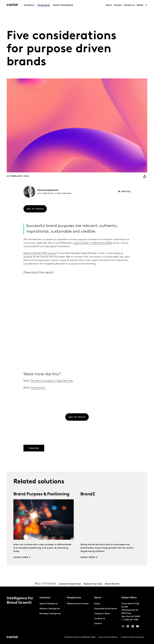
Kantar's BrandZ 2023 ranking (40, 253)
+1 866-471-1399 (131, 620)
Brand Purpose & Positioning (41, 494)
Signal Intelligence (49, 604)
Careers (118, 5)
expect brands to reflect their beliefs (92, 243)
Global (140, 5)
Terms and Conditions (108, 637)
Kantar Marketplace (63, 5)
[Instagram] (123, 627)
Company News (102, 614)
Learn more (21, 557)
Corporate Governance (105, 609)
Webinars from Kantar (78, 604)
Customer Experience (70, 584)
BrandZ (88, 494)
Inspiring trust (38, 388)
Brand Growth (112, 584)
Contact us (129, 5)
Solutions (28, 5)
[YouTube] (133, 627)
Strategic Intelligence (50, 614)
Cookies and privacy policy (132, 637)
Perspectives (44, 5)
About (109, 5)
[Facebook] (128, 627)
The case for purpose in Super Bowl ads (52, 381)
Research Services (93, 584)
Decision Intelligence (50, 609)
